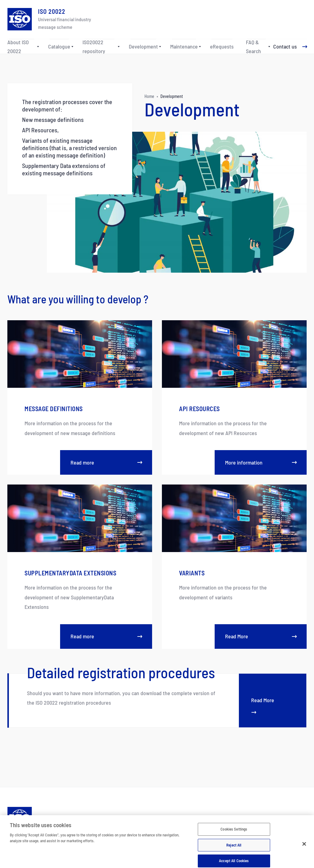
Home (149, 96)
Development (143, 46)
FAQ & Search (253, 47)
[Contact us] (290, 47)
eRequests (222, 46)
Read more (106, 462)
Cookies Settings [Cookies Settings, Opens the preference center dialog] (234, 834)
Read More (261, 636)
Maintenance (184, 46)
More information (261, 462)
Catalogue (59, 46)
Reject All (234, 850)
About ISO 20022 (18, 47)
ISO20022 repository (94, 47)
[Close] (304, 849)
